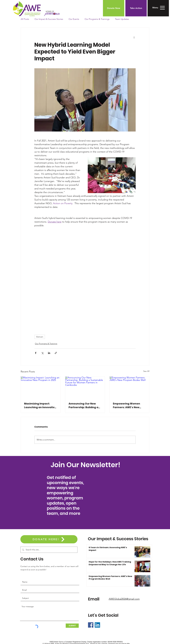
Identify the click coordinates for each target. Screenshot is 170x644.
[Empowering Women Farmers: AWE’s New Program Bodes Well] (129, 387)
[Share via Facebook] (36, 353)
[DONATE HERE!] (49, 539)
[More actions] (134, 37)
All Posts (25, 19)
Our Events (74, 19)
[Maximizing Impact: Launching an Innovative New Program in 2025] (41, 387)
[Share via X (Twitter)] (42, 353)
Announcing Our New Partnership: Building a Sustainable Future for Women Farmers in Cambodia (83, 406)
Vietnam (40, 337)
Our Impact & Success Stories (49, 19)
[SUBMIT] (72, 626)
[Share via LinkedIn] (49, 353)
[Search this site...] (49, 550)
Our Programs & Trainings (97, 19)
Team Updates (122, 19)
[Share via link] (56, 353)
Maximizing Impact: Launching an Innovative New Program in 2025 (40, 406)
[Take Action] (136, 8)
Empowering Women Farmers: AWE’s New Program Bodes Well (126, 406)
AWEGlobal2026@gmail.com (124, 599)
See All (146, 371)
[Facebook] (91, 625)
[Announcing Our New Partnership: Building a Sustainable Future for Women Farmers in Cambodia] (85, 387)
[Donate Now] (114, 8)
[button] (155, 8)
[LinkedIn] (97, 625)
